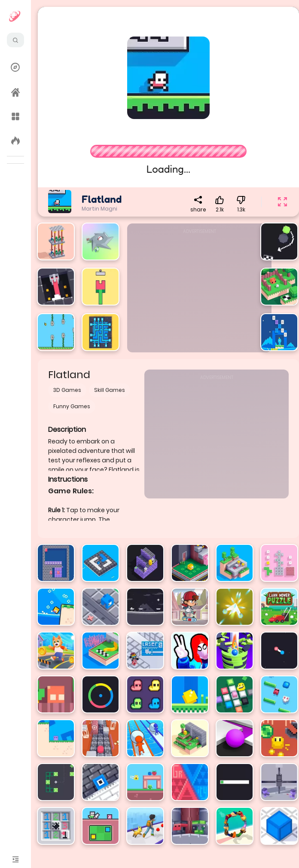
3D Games (67, 390)
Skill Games (110, 390)
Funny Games (72, 406)
